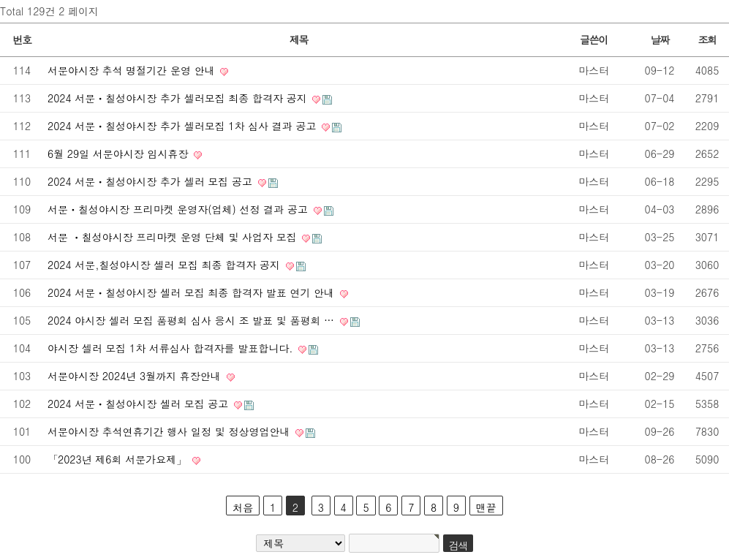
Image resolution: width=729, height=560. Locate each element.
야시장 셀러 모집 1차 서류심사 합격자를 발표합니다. (172, 348)
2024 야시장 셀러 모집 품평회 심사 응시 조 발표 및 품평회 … (193, 320)
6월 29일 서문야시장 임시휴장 (120, 154)
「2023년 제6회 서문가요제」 (119, 459)
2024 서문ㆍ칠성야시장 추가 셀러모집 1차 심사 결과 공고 (184, 126)
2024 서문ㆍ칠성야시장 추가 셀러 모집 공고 (152, 181)
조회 (707, 39)
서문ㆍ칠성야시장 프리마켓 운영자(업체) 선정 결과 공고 (180, 209)
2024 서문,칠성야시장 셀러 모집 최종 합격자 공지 (166, 265)
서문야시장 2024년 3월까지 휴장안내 (136, 376)
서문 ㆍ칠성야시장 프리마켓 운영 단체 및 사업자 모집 (174, 237)
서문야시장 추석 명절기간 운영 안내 (133, 70)
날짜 (659, 39)
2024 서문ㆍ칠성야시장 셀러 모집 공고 (140, 404)
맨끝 (486, 507)
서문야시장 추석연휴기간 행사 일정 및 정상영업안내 (170, 431)
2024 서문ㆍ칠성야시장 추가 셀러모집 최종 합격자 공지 (179, 98)
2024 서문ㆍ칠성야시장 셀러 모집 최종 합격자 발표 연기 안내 (193, 292)
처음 (243, 507)
